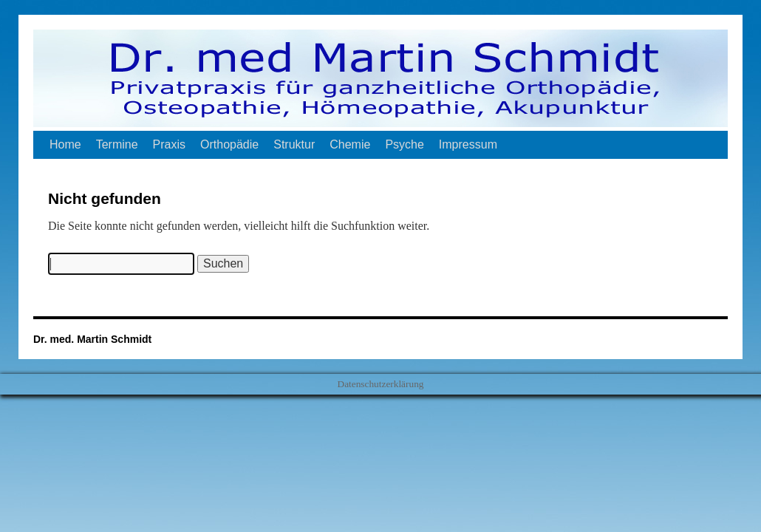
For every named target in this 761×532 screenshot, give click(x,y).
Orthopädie (229, 144)
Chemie (350, 144)
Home (65, 144)
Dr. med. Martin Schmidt (92, 339)
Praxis (169, 144)
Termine (117, 144)
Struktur (294, 144)
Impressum (468, 144)
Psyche (404, 144)
